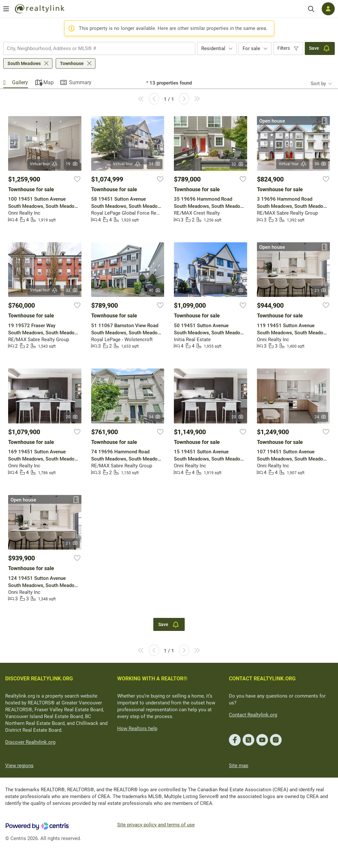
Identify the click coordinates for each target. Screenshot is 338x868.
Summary (80, 82)
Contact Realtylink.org (253, 715)
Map (49, 82)
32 (238, 164)
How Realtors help (137, 728)
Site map (239, 766)
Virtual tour (44, 164)
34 (155, 164)
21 (321, 290)
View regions (19, 766)
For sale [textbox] (251, 48)
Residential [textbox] (213, 48)
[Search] (311, 9)
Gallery (20, 82)
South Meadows (24, 63)
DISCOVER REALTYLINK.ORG (39, 679)
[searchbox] (95, 48)
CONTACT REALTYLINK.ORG (262, 679)
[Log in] (328, 9)
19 (72, 164)
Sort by (318, 84)
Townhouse (72, 63)
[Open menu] (6, 9)
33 (72, 290)
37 (238, 290)
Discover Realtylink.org (30, 742)
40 (155, 290)
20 (72, 417)
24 (321, 417)
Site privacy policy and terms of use (156, 825)
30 (321, 164)
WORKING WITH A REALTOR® (152, 679)
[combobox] (99, 48)
